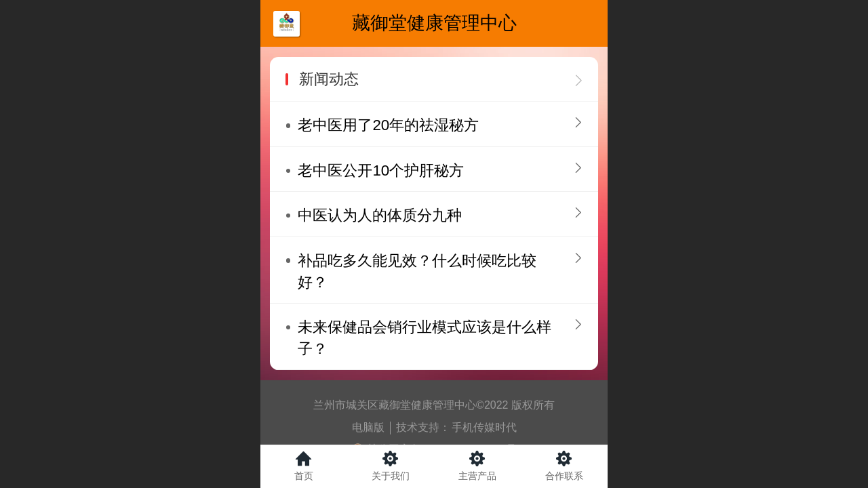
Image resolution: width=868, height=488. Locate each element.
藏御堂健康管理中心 (434, 23)
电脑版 (368, 427)
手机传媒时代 (484, 427)
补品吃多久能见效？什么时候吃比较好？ (417, 271)
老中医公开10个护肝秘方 (381, 170)
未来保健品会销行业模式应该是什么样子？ (425, 338)
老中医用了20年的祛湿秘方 (388, 125)
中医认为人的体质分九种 (380, 215)
